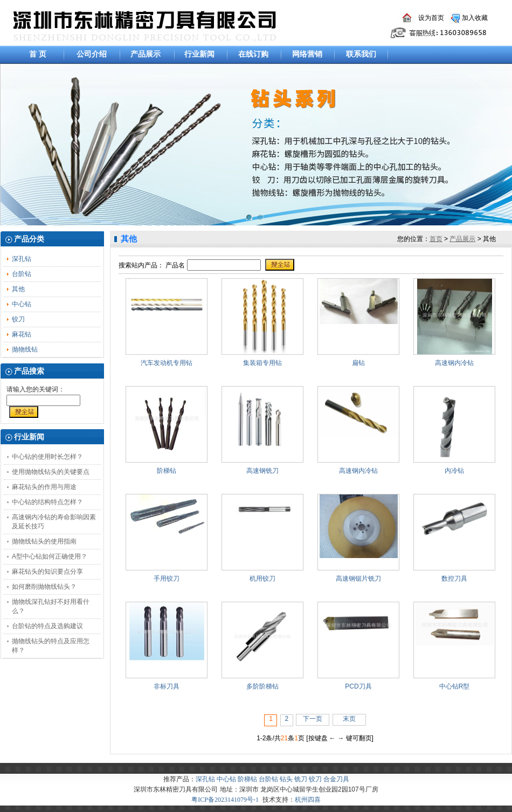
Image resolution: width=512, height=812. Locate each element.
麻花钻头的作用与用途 (44, 487)
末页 (349, 719)
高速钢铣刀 (262, 471)
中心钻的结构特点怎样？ (47, 502)
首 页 (38, 54)
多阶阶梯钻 (262, 686)
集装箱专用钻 (262, 363)
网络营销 (307, 54)
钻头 (286, 779)
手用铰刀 (167, 579)
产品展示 (146, 54)
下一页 (313, 719)
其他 (18, 289)
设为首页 (431, 18)
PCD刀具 (358, 686)
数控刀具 (454, 579)
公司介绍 (92, 54)
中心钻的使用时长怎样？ (47, 457)
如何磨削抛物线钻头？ (44, 587)
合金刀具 (336, 779)
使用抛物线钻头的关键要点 (51, 472)
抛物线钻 (25, 349)
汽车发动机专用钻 (167, 363)
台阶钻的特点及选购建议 (47, 626)
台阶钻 (22, 274)
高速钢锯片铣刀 (358, 579)
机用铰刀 (262, 579)
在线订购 (253, 54)
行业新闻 (199, 54)
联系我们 (361, 54)
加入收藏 (475, 18)
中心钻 (22, 304)
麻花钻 (22, 334)
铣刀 (301, 779)
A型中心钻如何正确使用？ (50, 556)
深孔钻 (22, 259)
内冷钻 (454, 471)
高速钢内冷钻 (454, 363)
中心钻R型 (455, 686)
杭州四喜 (308, 800)
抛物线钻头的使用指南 (44, 541)
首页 (436, 239)
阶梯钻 (167, 471)
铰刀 (18, 319)
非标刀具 (167, 686)
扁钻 (358, 363)
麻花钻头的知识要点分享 (47, 572)
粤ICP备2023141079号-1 (225, 800)
